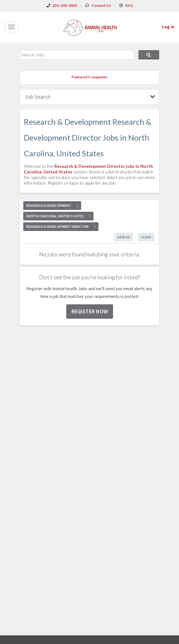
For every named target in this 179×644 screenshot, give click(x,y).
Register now (90, 311)
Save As (124, 237)
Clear (146, 237)
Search (149, 55)
